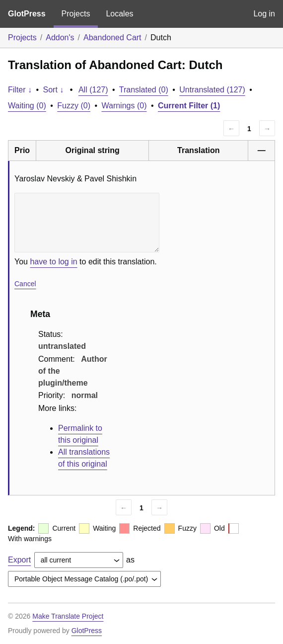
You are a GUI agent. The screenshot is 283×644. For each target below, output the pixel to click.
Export (19, 560)
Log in (264, 14)
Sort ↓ (54, 90)
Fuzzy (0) (74, 106)
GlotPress (27, 14)
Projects (76, 14)
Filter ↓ (20, 90)
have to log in (53, 262)
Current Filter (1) (189, 106)
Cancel (25, 284)
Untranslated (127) (212, 90)
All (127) (93, 90)
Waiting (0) (27, 106)
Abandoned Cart (112, 38)
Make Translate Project (68, 616)
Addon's (60, 38)
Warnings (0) (124, 106)
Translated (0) (144, 90)
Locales (119, 14)
